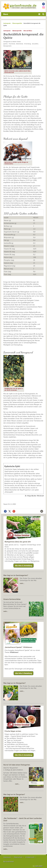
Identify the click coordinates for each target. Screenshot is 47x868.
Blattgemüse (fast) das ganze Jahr (18, 542)
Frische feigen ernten (13, 731)
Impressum (7, 857)
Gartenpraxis (7, 23)
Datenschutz (18, 857)
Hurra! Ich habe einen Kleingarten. (17, 765)
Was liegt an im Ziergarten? (14, 794)
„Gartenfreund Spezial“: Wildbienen (18, 647)
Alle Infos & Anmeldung (23, 566)
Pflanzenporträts (17, 23)
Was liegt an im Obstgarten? (14, 683)
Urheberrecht (30, 857)
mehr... (6, 849)
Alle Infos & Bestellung (23, 673)
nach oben (39, 866)
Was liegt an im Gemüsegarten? (16, 575)
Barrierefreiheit (9, 862)
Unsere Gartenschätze (12, 599)
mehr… (22, 583)
